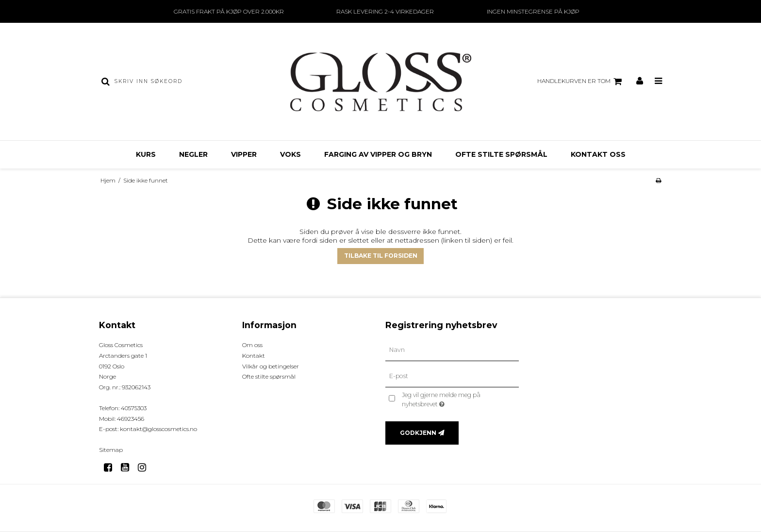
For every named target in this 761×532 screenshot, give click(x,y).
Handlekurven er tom (581, 82)
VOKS (290, 154)
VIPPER (244, 154)
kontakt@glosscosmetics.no (158, 429)
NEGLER (193, 154)
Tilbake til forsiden (381, 256)
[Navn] (452, 350)
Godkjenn (418, 433)
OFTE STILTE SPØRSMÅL (501, 154)
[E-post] (452, 376)
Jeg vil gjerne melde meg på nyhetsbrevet (458, 399)
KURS (146, 154)
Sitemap (111, 450)
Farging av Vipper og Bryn (378, 154)
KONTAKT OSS (598, 154)
